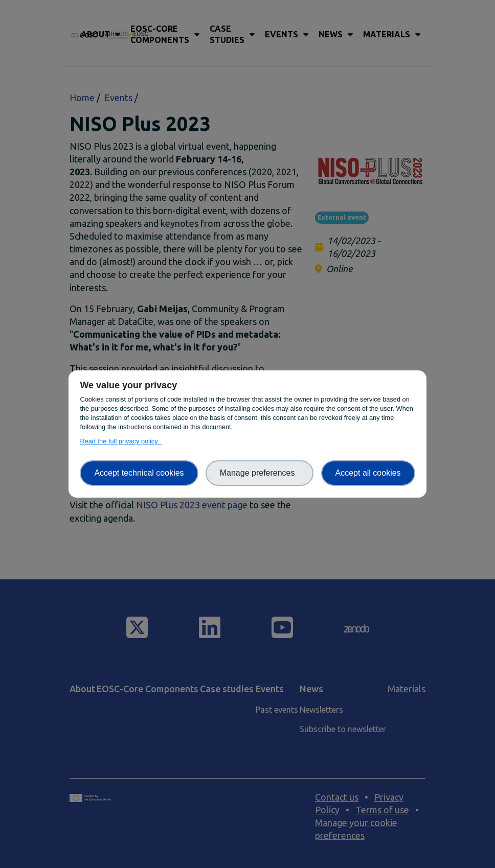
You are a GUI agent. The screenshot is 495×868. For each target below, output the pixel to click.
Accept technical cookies (139, 473)
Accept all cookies (368, 473)
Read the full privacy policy (120, 441)
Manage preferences (260, 473)
